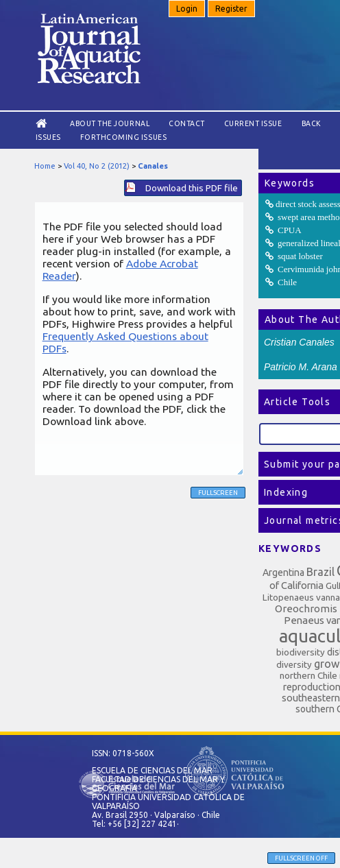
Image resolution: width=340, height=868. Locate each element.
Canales (153, 166)
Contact (187, 123)
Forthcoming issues (123, 137)
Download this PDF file (192, 188)
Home (45, 166)
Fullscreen (218, 493)
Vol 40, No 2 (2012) (97, 166)
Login (187, 9)
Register (231, 9)
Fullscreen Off (301, 858)
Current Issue (253, 123)
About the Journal (110, 123)
